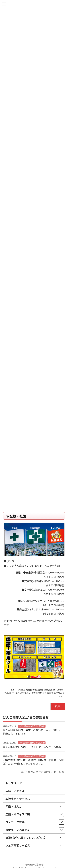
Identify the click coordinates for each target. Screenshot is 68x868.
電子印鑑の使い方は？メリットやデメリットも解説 (32, 747)
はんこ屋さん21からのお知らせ (32, 726)
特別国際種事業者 (34, 865)
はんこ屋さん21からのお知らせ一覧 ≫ (42, 772)
